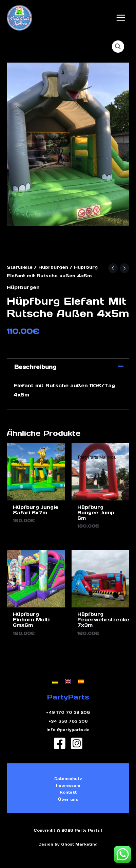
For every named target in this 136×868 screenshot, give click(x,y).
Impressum (68, 785)
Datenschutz (68, 779)
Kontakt (68, 792)
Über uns (68, 799)
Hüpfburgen (53, 267)
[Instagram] (77, 743)
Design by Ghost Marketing (68, 844)
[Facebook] (60, 743)
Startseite (20, 267)
